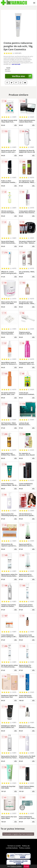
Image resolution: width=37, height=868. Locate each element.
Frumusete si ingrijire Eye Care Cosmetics (18, 834)
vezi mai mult (16, 64)
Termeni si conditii (14, 846)
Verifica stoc (22, 76)
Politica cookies (25, 848)
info (16, 125)
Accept (26, 866)
